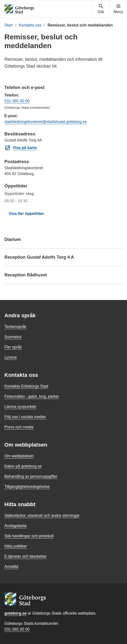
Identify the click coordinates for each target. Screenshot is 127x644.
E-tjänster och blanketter (25, 556)
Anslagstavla (15, 526)
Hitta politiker (16, 546)
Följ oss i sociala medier (25, 417)
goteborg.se (16, 613)
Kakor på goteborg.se (23, 466)
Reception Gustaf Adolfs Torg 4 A (63, 259)
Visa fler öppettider (26, 214)
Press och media (19, 427)
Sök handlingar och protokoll (29, 536)
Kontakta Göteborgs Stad (26, 386)
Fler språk (13, 347)
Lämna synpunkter (20, 407)
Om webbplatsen (19, 456)
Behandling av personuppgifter (31, 476)
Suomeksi (13, 337)
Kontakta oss (30, 25)
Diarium (63, 242)
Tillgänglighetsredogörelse (27, 487)
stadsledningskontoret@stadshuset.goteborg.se (46, 122)
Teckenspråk (15, 327)
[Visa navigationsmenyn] (118, 9)
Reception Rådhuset (63, 277)
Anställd (11, 567)
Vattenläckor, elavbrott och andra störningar (42, 516)
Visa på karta (21, 148)
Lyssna (10, 357)
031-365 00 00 (17, 101)
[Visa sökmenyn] (101, 9)
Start (9, 25)
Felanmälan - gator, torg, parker (32, 396)
